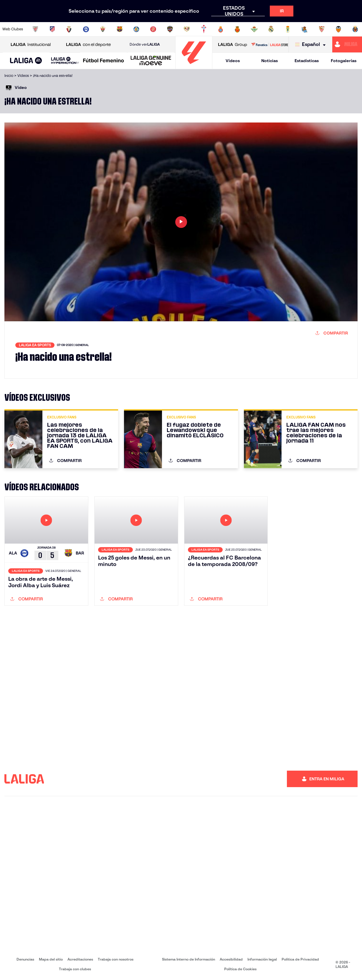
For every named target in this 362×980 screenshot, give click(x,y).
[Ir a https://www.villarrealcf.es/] (355, 29)
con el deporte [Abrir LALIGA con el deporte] (88, 45)
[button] (26, 61)
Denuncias (25, 959)
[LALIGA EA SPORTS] (26, 61)
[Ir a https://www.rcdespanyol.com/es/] (221, 29)
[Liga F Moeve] (104, 61)
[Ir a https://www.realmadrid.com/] (271, 29)
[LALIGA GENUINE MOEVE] (151, 61)
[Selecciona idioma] (312, 45)
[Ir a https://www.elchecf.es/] (103, 29)
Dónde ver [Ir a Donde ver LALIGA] (145, 44)
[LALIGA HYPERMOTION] (65, 61)
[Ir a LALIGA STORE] (270, 44)
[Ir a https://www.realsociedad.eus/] (305, 29)
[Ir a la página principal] (194, 66)
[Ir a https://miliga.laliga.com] (347, 44)
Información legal (262, 959)
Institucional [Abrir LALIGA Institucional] (31, 45)
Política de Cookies (240, 969)
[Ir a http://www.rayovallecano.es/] (187, 29)
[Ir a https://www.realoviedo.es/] (288, 29)
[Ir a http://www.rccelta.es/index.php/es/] (204, 29)
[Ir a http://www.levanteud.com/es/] (170, 29)
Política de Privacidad (300, 959)
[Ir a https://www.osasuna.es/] (69, 29)
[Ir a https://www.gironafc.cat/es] (153, 29)
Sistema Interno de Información (189, 959)
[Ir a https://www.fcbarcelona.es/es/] (120, 29)
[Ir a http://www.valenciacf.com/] (338, 29)
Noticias (270, 61)
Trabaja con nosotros (116, 959)
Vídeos (233, 61)
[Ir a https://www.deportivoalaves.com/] (86, 29)
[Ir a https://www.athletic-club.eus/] (35, 29)
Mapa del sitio (51, 959)
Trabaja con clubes (75, 969)
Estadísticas (307, 61)
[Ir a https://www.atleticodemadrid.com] (52, 29)
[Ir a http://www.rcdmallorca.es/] (237, 29)
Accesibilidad (231, 959)
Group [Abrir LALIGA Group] (233, 45)
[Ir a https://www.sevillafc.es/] (322, 29)
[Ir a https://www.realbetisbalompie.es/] (254, 29)
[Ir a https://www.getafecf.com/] (136, 29)
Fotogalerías (344, 61)
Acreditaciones (80, 959)
